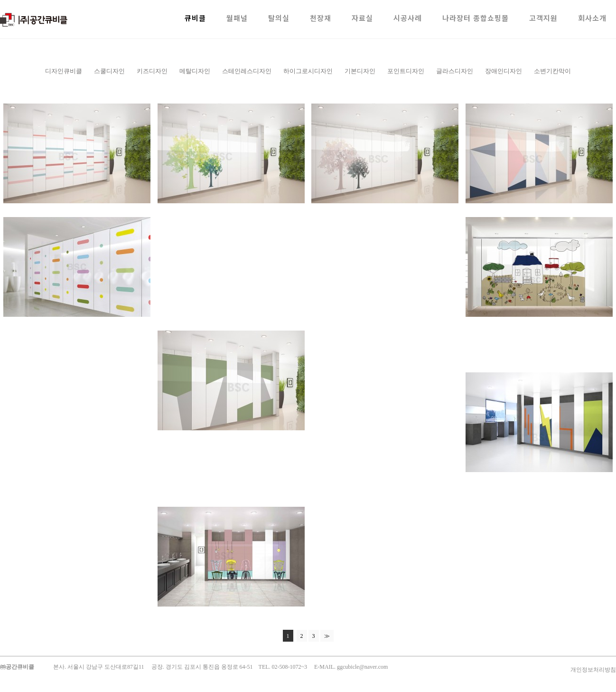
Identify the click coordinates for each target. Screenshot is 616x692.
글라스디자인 (455, 71)
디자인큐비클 (64, 71)
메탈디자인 (195, 71)
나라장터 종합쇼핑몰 (476, 18)
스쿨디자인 (109, 71)
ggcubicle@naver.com (362, 667)
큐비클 (195, 18)
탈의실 (279, 18)
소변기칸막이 (552, 71)
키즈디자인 (152, 71)
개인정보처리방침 (593, 670)
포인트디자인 (406, 71)
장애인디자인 (504, 71)
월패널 (237, 18)
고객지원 (543, 18)
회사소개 (592, 18)
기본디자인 (360, 71)
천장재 (321, 18)
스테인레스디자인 (247, 71)
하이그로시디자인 (308, 71)
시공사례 (408, 18)
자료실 (362, 18)
